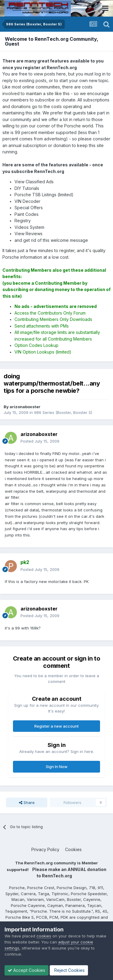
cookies (44, 936)
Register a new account (56, 726)
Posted (40, 441)
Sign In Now (57, 767)
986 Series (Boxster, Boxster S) (63, 412)
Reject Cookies (69, 970)
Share (27, 802)
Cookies (73, 849)
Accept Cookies (27, 970)
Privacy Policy (45, 849)
